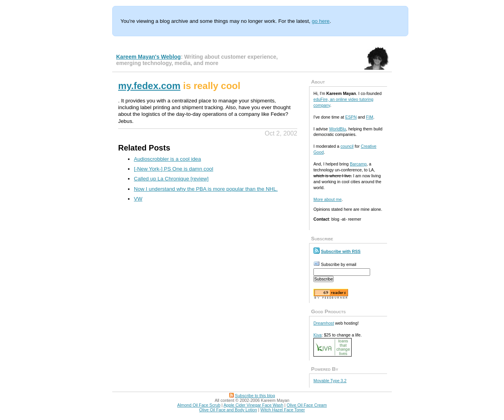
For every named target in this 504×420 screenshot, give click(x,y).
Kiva (318, 335)
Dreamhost (324, 323)
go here (321, 21)
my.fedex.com (149, 86)
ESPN (351, 117)
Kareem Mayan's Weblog (148, 57)
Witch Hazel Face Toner (283, 410)
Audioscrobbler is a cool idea (167, 159)
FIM (370, 117)
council (347, 146)
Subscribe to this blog (255, 396)
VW (138, 199)
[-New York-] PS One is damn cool (174, 169)
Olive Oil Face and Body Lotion (228, 410)
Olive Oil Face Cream (307, 405)
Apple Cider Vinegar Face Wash (254, 405)
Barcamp (358, 164)
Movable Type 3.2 (330, 381)
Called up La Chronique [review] (171, 179)
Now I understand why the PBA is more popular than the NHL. (206, 189)
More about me (328, 199)
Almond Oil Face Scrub (199, 405)
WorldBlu (338, 129)
